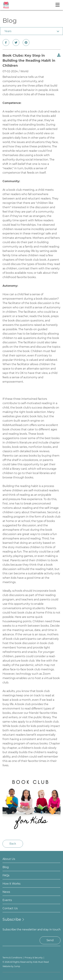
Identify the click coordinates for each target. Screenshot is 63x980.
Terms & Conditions (12, 958)
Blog (6, 867)
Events (7, 900)
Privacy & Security (34, 958)
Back (13, 844)
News (6, 892)
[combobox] (32, 31)
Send (50, 940)
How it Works (12, 884)
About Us (9, 859)
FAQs (6, 875)
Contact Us (10, 908)
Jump (17, 966)
